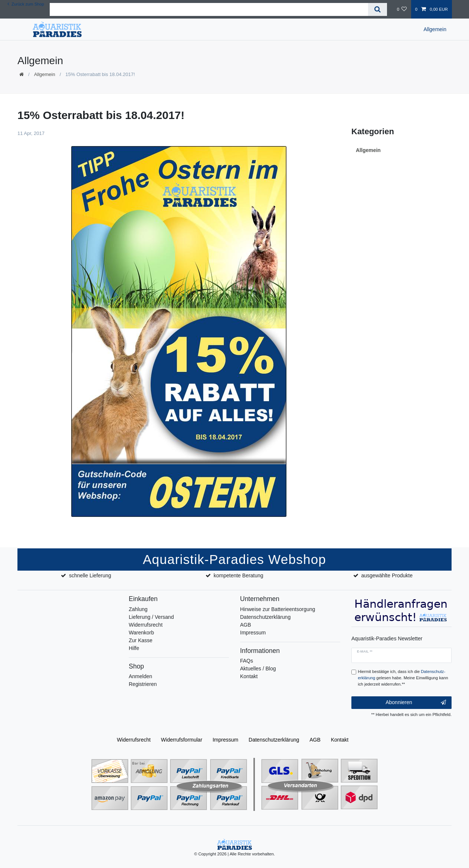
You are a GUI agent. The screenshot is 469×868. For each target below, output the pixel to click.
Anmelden (140, 676)
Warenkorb (141, 633)
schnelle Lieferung (90, 575)
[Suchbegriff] (209, 9)
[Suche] (378, 9)
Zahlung (138, 609)
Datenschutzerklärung (265, 617)
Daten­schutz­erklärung (274, 740)
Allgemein (435, 29)
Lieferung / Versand (151, 617)
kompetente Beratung (239, 575)
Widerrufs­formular (182, 740)
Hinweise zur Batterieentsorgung (278, 609)
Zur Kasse (141, 640)
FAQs (247, 661)
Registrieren (143, 684)
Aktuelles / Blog (258, 669)
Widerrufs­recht (134, 740)
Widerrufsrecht (146, 625)
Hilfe (134, 648)
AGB (246, 625)
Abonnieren (416, 703)
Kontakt (249, 676)
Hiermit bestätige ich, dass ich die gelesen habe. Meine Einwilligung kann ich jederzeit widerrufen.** (403, 678)
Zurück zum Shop (26, 4)
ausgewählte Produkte (387, 575)
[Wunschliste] (402, 9)
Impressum (253, 633)
